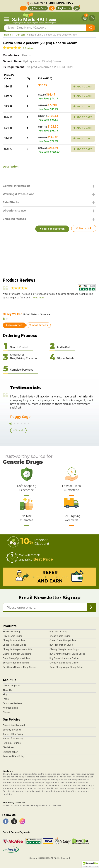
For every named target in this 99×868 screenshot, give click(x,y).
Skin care (20, 35)
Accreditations (10, 708)
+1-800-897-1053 (59, 3)
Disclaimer (8, 747)
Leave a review (14, 325)
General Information (16, 186)
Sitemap (7, 712)
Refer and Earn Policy (14, 756)
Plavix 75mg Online (13, 636)
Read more (39, 298)
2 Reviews (29, 48)
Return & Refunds (12, 743)
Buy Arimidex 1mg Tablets (16, 663)
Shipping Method (14, 219)
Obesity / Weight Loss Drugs (64, 649)
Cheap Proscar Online (14, 640)
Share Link (84, 228)
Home (7, 35)
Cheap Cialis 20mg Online (63, 640)
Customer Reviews (12, 703)
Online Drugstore (11, 686)
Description (11, 167)
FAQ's (6, 699)
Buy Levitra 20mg (58, 632)
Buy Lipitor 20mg (11, 632)
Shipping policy (10, 752)
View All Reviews (39, 325)
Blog (5, 695)
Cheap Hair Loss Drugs (14, 645)
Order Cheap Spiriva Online (16, 658)
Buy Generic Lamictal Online (64, 658)
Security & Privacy (12, 730)
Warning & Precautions (18, 194)
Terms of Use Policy (13, 734)
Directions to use (14, 211)
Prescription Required (14, 725)
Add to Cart (83, 87)
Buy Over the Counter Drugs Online (67, 654)
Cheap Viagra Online (60, 636)
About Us (7, 690)
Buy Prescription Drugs (61, 645)
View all (19, 430)
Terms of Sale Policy (13, 739)
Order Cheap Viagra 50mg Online (66, 667)
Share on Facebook (52, 228)
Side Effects (11, 202)
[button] (91, 865)
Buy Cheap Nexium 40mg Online (19, 667)
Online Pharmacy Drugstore (17, 654)
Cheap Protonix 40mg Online (64, 663)
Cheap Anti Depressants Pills (18, 649)
